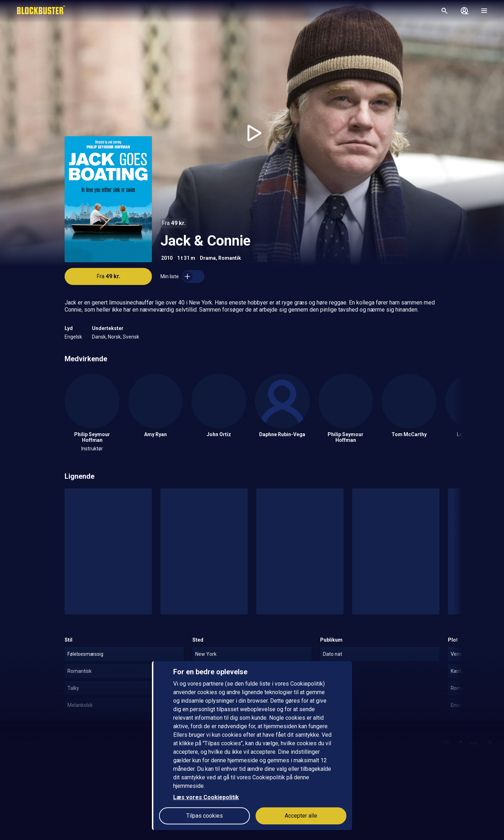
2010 (167, 258)
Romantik (230, 258)
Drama (208, 258)
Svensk (131, 337)
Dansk (99, 337)
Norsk (114, 337)
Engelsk (73, 337)
